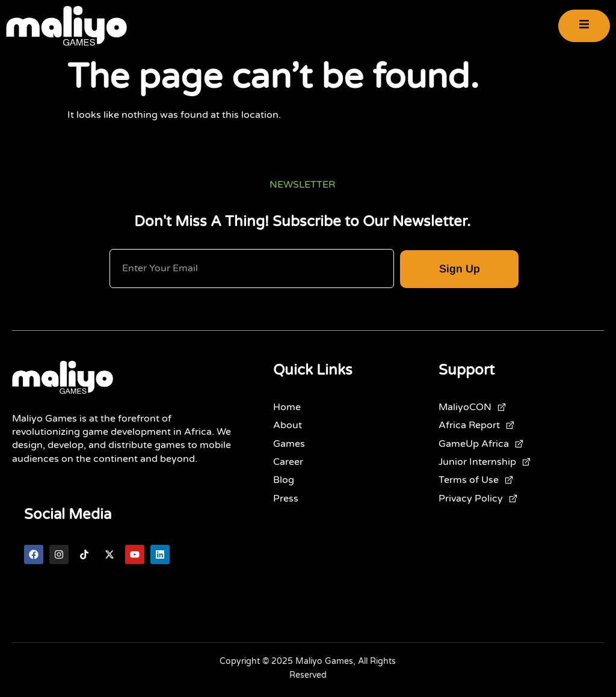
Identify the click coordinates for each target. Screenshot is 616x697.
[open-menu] (584, 26)
